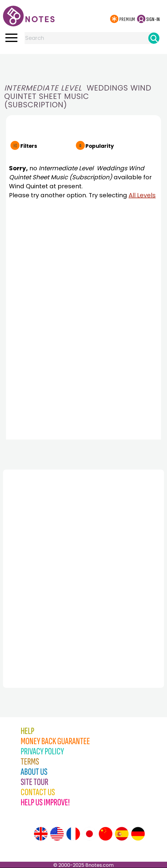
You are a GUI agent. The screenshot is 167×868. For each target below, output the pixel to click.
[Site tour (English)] (41, 834)
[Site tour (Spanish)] (122, 834)
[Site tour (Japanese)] (89, 834)
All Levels (142, 195)
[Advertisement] (84, 66)
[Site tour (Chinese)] (106, 834)
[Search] (154, 38)
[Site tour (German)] (138, 834)
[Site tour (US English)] (57, 834)
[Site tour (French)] (73, 834)
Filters (29, 146)
